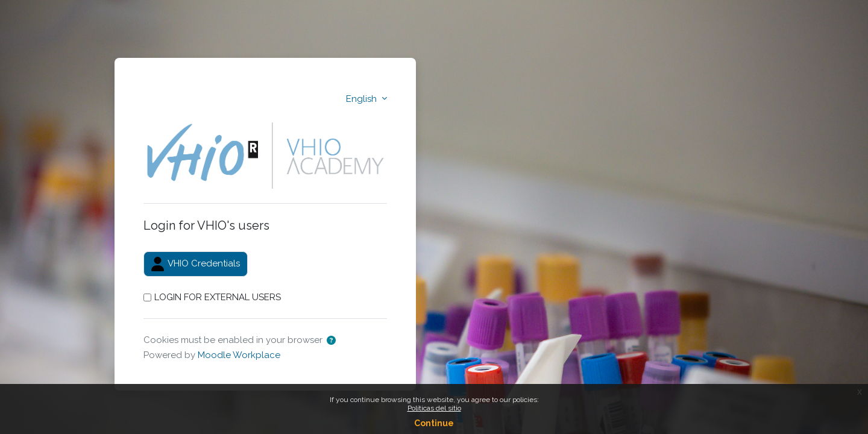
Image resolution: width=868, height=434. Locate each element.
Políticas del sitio (434, 408)
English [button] (363, 99)
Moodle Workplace (239, 355)
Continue (434, 423)
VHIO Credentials (196, 264)
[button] (331, 341)
